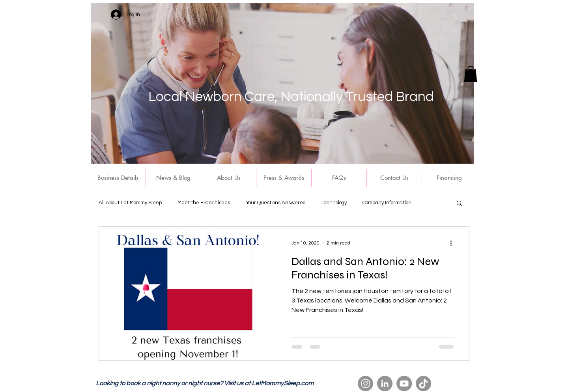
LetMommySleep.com (283, 383)
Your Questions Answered (276, 203)
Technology (334, 203)
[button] (471, 74)
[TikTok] (423, 384)
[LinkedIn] (385, 384)
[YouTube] (404, 384)
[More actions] (454, 243)
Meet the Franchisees (204, 203)
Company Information (387, 203)
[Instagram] (365, 384)
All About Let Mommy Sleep (130, 203)
